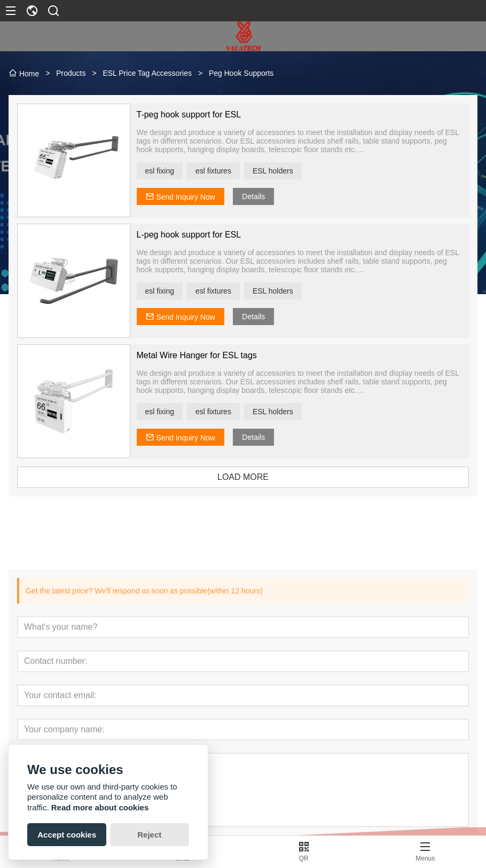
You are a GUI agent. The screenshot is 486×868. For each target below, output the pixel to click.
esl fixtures (221, 171)
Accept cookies (67, 835)
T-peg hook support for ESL (197, 115)
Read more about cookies (100, 807)
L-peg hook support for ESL (197, 235)
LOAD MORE (250, 477)
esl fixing (167, 171)
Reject (149, 835)
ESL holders (280, 171)
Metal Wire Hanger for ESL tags (204, 355)
